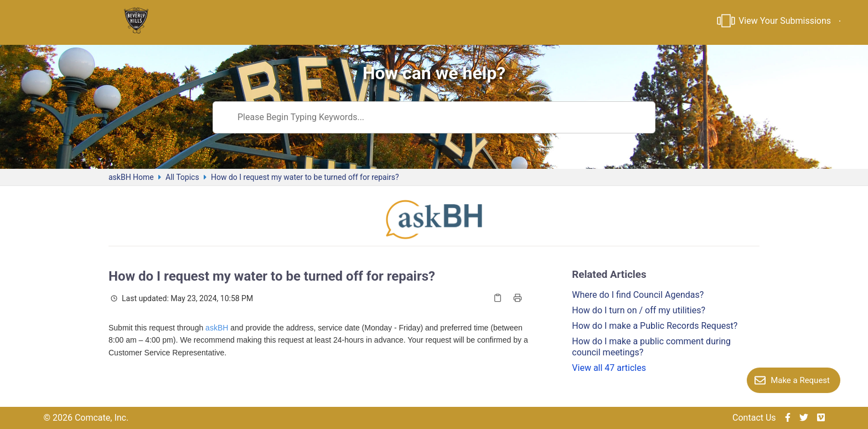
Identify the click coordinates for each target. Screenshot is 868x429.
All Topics (182, 177)
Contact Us (754, 418)
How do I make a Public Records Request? (655, 326)
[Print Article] (518, 298)
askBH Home (131, 177)
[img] (788, 418)
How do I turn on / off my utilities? (639, 310)
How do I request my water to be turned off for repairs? (305, 177)
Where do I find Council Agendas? (638, 295)
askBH (217, 328)
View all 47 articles (609, 368)
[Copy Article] (498, 298)
